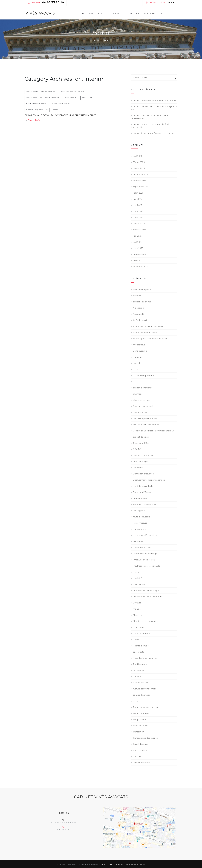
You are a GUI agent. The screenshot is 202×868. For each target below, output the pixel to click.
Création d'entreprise (143, 455)
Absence (137, 296)
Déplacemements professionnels (149, 480)
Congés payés (140, 412)
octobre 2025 (139, 181)
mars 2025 (138, 211)
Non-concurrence (142, 634)
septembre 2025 (141, 187)
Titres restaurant (141, 726)
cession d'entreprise (143, 388)
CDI (28, 104)
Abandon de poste (142, 290)
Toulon (171, 2)
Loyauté (137, 603)
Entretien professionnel (144, 505)
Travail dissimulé (141, 744)
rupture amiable (141, 683)
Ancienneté (139, 314)
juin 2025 (137, 199)
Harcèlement (139, 529)
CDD (84, 98)
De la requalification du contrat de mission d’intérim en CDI (59, 117)
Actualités (150, 14)
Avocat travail (71, 98)
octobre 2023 (139, 230)
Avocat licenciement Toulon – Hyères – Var (154, 133)
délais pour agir (140, 462)
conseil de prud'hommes (145, 419)
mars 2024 (138, 217)
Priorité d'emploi (141, 646)
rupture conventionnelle (145, 689)
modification (139, 627)
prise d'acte (139, 652)
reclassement (140, 670)
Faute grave (139, 511)
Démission (138, 468)
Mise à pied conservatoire (145, 621)
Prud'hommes (140, 664)
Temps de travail (141, 713)
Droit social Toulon (69, 104)
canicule (137, 363)
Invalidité (137, 578)
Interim (56, 110)
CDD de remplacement (144, 376)
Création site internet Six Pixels (131, 864)
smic (135, 701)
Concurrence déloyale (144, 406)
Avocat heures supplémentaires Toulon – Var (155, 100)
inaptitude (138, 541)
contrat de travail (141, 437)
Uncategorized (140, 750)
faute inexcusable (142, 517)
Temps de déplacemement (146, 707)
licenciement (139, 584)
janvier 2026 (139, 168)
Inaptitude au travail (143, 548)
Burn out (137, 357)
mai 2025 (137, 205)
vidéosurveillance (141, 763)
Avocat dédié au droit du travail (41, 92)
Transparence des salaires (145, 738)
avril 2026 (138, 156)
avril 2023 (138, 242)
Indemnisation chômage (145, 554)
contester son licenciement (146, 425)
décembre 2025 (141, 174)
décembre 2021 (141, 267)
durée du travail (141, 498)
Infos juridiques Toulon (37, 110)
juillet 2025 (138, 193)
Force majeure (140, 523)
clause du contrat (141, 400)
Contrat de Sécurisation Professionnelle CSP (155, 431)
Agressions (138, 308)
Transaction (139, 732)
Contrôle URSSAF (142, 443)
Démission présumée (143, 474)
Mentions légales (107, 864)
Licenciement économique (146, 591)
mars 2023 (138, 248)
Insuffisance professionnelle (147, 566)
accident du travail (142, 302)
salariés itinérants (141, 695)
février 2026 (139, 162)
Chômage (138, 394)
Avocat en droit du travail (72, 92)
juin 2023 (137, 236)
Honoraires (132, 14)
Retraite (137, 677)
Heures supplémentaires (145, 535)
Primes (136, 640)
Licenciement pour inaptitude (148, 597)
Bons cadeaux (140, 351)
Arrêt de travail (140, 320)
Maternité (138, 615)
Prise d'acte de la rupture (145, 658)
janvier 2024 (139, 224)
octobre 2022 (139, 254)
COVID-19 (138, 449)
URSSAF (137, 756)
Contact (166, 14)
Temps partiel (140, 720)
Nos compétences (93, 14)
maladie (137, 609)
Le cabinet (115, 14)
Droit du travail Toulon (44, 104)
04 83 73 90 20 (53, 2)
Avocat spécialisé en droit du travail (43, 98)
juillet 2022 (138, 260)
